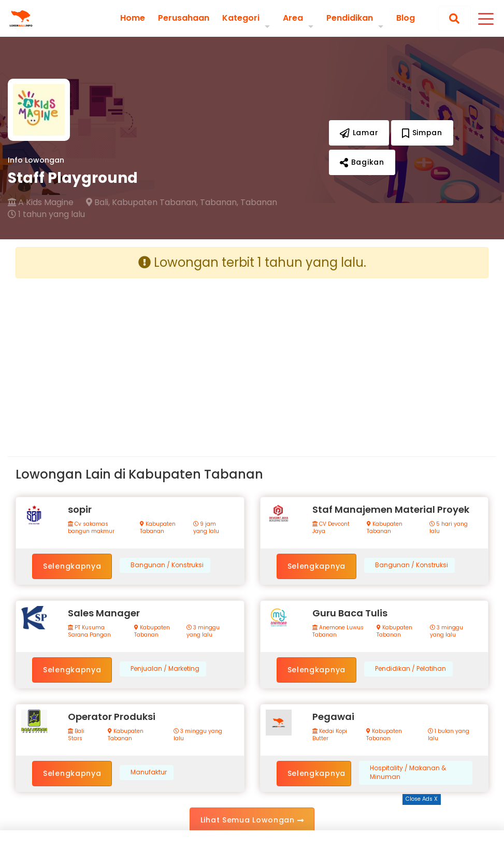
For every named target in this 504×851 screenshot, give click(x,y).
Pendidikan (350, 18)
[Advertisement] (130, 359)
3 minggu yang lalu (203, 631)
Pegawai (333, 717)
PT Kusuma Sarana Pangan (89, 631)
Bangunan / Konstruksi (167, 565)
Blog (406, 18)
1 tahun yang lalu (46, 214)
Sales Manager (104, 613)
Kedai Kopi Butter (330, 735)
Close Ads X (422, 799)
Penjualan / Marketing (165, 669)
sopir (80, 509)
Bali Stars (76, 735)
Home (133, 18)
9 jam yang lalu (206, 528)
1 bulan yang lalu (449, 735)
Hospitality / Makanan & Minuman (408, 773)
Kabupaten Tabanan (158, 528)
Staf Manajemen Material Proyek (391, 509)
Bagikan (362, 162)
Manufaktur (149, 772)
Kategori (241, 18)
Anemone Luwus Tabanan (338, 631)
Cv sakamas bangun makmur (91, 528)
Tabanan (259, 203)
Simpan (422, 133)
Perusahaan (184, 18)
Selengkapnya (72, 566)
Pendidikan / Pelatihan (411, 669)
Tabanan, (219, 203)
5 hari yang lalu (449, 528)
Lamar (359, 133)
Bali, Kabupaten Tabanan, (142, 203)
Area (293, 18)
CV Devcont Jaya (331, 528)
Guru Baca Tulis (350, 613)
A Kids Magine (41, 203)
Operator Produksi (112, 717)
